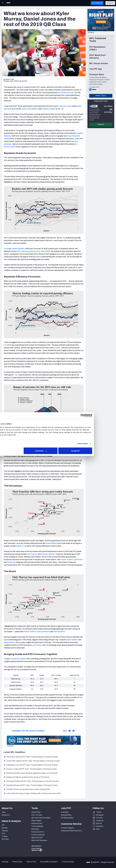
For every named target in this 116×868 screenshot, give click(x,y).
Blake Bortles (9, 642)
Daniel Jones (27, 109)
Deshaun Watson (48, 554)
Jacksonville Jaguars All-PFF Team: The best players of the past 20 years (32, 761)
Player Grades (37, 821)
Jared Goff (78, 559)
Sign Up (101, 124)
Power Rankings (37, 826)
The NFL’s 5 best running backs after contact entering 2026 (27, 789)
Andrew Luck (21, 546)
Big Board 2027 (37, 838)
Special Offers (66, 815)
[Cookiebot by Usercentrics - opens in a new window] (97, 416)
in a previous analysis (18, 659)
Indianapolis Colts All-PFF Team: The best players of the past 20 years (31, 765)
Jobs (4, 812)
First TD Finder (37, 815)
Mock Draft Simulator (39, 840)
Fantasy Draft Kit (38, 832)
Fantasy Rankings (38, 835)
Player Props (36, 812)
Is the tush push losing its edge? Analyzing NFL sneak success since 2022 (32, 793)
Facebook (100, 821)
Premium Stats (37, 823)
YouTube (99, 818)
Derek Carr (11, 562)
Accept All (91, 451)
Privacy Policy (17, 862)
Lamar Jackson (67, 559)
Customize (58, 451)
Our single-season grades (14, 249)
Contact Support (67, 828)
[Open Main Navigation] (3, 3)
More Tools (101, 96)
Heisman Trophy (65, 106)
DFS (3, 834)
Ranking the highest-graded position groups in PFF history (26, 777)
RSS (98, 829)
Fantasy (5, 831)
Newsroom (6, 815)
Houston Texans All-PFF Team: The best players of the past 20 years (30, 769)
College (5, 836)
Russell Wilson (51, 543)
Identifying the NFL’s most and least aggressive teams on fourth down (31, 773)
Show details (98, 444)
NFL (3, 825)
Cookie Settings (68, 862)
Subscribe (65, 812)
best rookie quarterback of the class (31, 251)
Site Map (5, 862)
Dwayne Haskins (49, 109)
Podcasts (100, 826)
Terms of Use (31, 862)
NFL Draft (5, 839)
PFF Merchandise (67, 818)
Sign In (110, 3)
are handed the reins (66, 93)
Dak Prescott (32, 554)
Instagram (100, 815)
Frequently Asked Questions (71, 831)
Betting (5, 828)
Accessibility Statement (49, 862)
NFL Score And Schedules (41, 818)
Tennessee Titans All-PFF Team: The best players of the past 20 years (31, 757)
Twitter (99, 812)
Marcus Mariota (44, 632)
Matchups (35, 829)
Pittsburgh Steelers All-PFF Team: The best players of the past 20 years (31, 781)
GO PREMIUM (97, 3)
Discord (99, 823)
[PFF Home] (8, 3)
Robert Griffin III (30, 632)
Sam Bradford (59, 632)
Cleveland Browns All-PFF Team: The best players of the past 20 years (31, 785)
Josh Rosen (37, 645)
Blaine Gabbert (72, 640)
